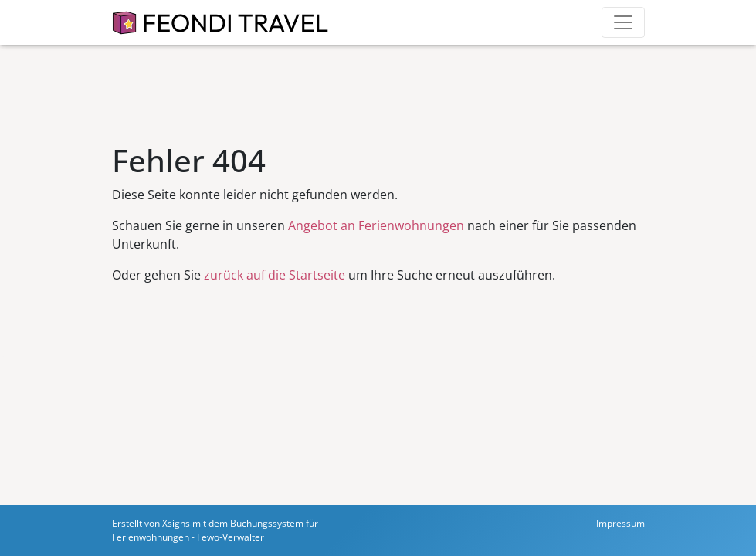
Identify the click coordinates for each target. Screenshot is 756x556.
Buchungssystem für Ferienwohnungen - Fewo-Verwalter (215, 530)
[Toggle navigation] (623, 22)
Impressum (620, 523)
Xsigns (176, 523)
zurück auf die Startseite (275, 275)
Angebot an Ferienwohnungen (376, 225)
